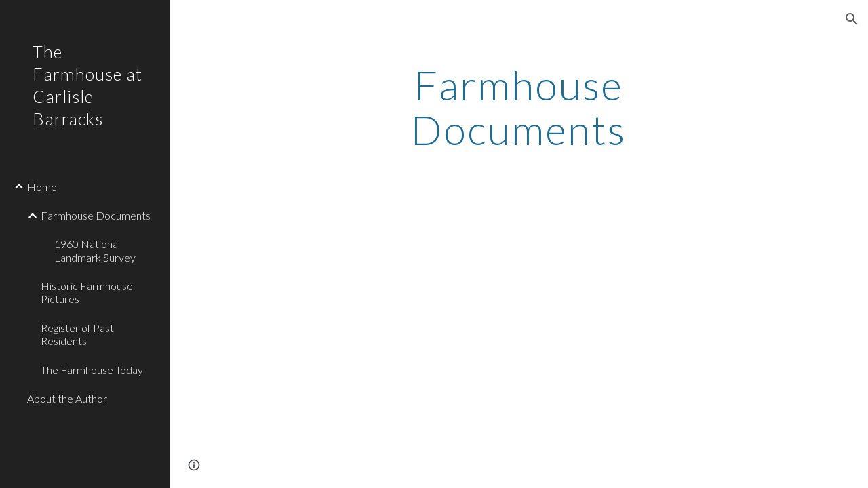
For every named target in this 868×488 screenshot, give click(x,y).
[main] (518, 107)
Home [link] (42, 187)
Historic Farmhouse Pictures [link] (87, 292)
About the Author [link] (67, 398)
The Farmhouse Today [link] (92, 370)
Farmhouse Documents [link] (96, 215)
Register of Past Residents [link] (77, 334)
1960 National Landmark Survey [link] (95, 250)
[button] (852, 19)
